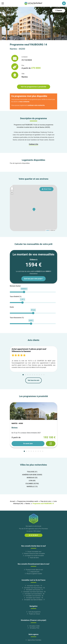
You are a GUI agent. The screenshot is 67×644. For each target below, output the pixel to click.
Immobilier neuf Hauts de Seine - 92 (33, 588)
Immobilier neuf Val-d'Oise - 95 (34, 596)
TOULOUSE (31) (32, 472)
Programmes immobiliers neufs (28, 501)
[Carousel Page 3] (36, 39)
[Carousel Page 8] (39, 375)
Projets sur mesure (34, 614)
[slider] (24, 292)
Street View (46, 189)
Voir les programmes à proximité (33, 87)
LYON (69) (32, 481)
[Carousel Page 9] (42, 375)
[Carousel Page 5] (32, 375)
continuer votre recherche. (36, 105)
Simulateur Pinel (33, 628)
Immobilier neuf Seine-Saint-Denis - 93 (34, 592)
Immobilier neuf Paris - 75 (34, 586)
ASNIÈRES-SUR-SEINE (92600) (32, 475)
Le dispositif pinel (33, 572)
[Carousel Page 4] (30, 375)
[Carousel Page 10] (44, 375)
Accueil (12, 501)
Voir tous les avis (34, 380)
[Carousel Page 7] (37, 375)
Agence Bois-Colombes (33, 640)
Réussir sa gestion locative (33, 574)
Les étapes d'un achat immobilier (33, 556)
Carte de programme (34, 612)
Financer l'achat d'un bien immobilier (34, 554)
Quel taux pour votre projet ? (33, 279)
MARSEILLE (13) (32, 487)
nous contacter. (25, 102)
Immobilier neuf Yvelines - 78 (34, 598)
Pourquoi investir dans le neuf (33, 570)
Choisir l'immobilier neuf (33, 552)
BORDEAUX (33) (32, 478)
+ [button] (12, 187)
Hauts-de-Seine (34, 558)
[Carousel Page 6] (35, 375)
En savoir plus (28, 444)
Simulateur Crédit (33, 626)
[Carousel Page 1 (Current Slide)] (31, 39)
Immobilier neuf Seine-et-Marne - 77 (33, 600)
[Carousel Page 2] (33, 39)
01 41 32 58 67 (34, 535)
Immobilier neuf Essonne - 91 (33, 590)
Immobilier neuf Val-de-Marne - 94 (33, 594)
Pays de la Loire (46, 501)
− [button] (12, 189)
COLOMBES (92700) (32, 484)
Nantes (28, 504)
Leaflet (47, 230)
